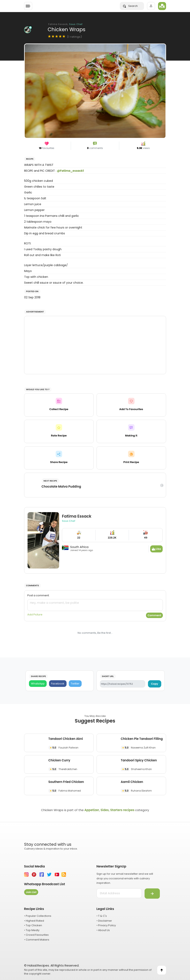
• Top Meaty (32, 930)
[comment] (95, 605)
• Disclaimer (104, 921)
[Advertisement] (95, 345)
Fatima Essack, (65, 24)
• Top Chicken (33, 925)
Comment (154, 615)
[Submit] (152, 894)
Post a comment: (38, 595)
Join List (31, 892)
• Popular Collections (38, 916)
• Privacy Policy (106, 925)
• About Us (103, 930)
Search (130, 6)
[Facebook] (58, 684)
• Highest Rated (34, 921)
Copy (155, 684)
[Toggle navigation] (28, 6)
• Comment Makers (37, 940)
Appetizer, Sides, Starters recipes (109, 810)
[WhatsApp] (38, 684)
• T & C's (102, 916)
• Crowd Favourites (36, 935)
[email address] (119, 893)
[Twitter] (75, 684)
